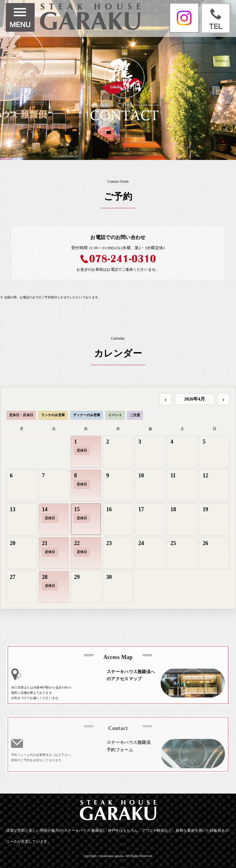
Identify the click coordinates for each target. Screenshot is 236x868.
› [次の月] (223, 399)
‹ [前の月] (165, 399)
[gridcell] (86, 452)
